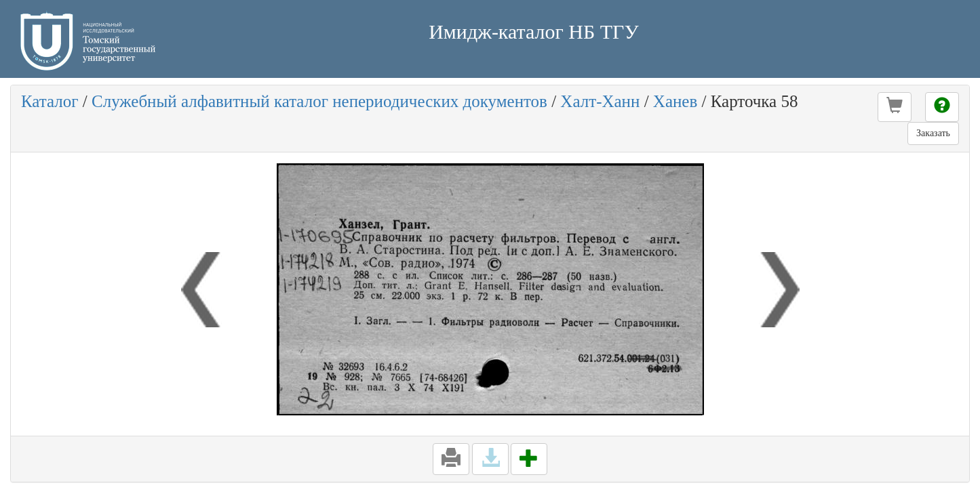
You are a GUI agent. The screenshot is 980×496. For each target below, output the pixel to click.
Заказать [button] (933, 133)
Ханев (675, 101)
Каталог (50, 101)
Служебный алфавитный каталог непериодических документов (319, 101)
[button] (895, 107)
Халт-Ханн (600, 101)
